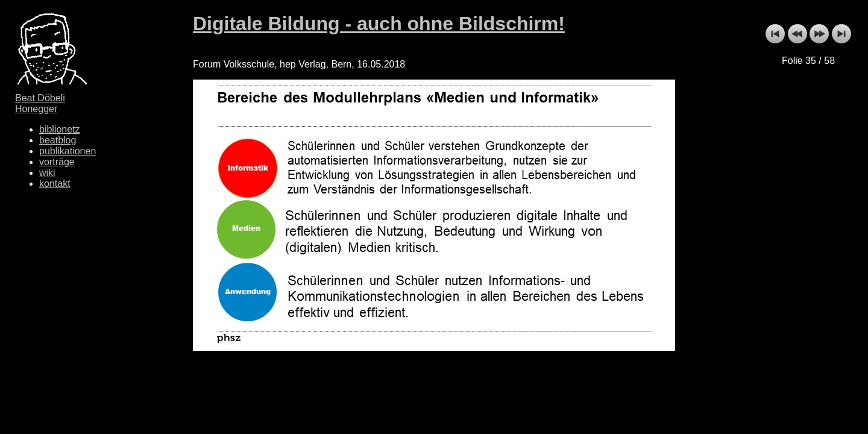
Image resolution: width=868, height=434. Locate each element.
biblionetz (60, 129)
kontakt (55, 184)
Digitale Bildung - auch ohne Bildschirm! (379, 24)
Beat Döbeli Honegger (40, 103)
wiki (47, 173)
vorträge (57, 162)
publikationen (68, 151)
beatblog (58, 140)
